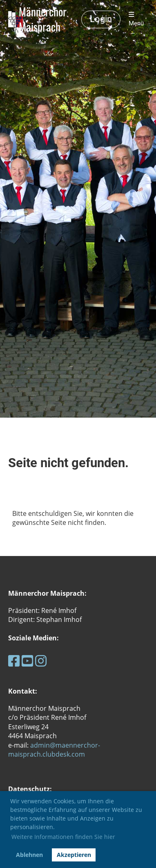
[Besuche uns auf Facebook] (14, 661)
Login (101, 19)
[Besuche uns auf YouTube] (27, 661)
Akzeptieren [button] (74, 855)
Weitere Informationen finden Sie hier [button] (63, 837)
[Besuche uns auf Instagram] (41, 661)
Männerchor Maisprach (43, 19)
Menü (136, 19)
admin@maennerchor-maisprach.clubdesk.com (54, 750)
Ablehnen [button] (29, 855)
